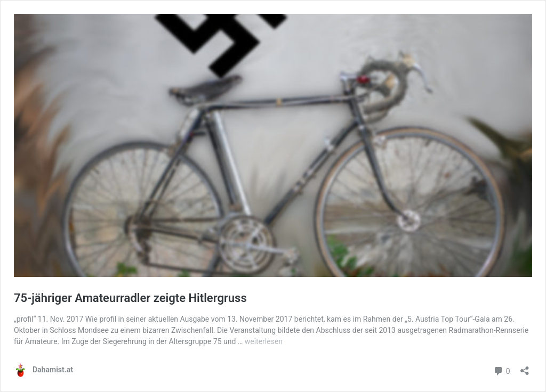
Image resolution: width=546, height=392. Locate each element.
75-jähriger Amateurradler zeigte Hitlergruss (130, 298)
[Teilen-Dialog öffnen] (525, 367)
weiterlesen (264, 341)
